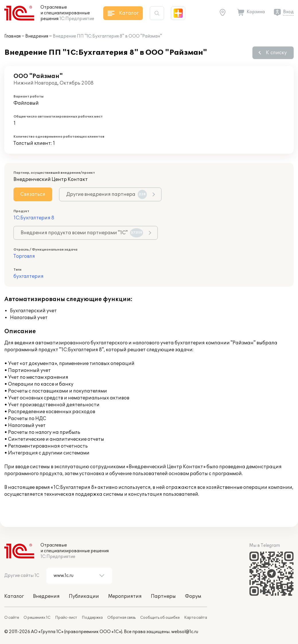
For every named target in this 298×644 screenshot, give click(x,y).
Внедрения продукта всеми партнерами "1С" (82, 233)
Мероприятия (125, 596)
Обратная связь (121, 618)
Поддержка (92, 618)
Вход (288, 12)
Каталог (14, 596)
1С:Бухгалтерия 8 (34, 218)
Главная (12, 36)
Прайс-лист (66, 618)
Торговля (24, 256)
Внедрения (37, 36)
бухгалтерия (29, 276)
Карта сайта (196, 618)
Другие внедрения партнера (107, 194)
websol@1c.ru (185, 632)
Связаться (33, 194)
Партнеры (163, 596)
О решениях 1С (37, 618)
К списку (276, 53)
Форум (193, 596)
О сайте (12, 618)
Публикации (84, 596)
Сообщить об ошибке (160, 618)
